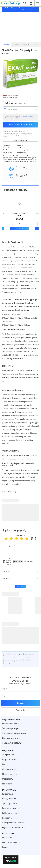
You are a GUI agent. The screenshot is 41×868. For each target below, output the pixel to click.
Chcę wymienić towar (12, 743)
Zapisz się (20, 703)
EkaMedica (20, 146)
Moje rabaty (8, 779)
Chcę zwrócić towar (11, 738)
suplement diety (22, 152)
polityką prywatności (28, 116)
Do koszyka (19, 228)
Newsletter (7, 784)
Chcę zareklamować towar (14, 733)
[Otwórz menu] (38, 3)
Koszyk (5, 765)
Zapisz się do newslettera (20, 678)
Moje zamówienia (10, 760)
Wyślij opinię (20, 586)
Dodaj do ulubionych (20, 140)
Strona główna (25, 45)
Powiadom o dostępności (20, 125)
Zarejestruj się (8, 755)
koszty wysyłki (23, 103)
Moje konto (8, 751)
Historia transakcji (10, 774)
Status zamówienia (11, 724)
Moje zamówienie (11, 720)
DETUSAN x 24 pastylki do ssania (19, 215)
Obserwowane (9, 769)
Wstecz (5, 45)
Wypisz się (21, 710)
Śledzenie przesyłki (11, 729)
